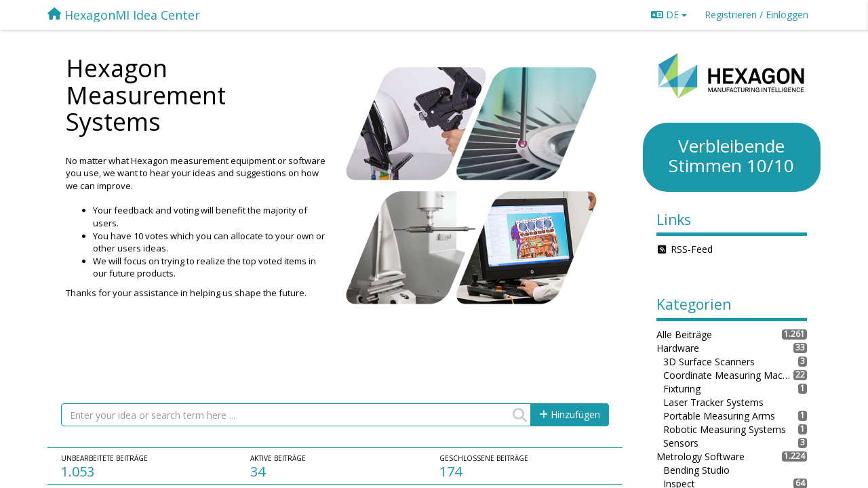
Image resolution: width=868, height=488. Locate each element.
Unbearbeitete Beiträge (104, 458)
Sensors (681, 443)
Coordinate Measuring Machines (729, 375)
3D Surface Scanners (709, 362)
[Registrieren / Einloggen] (756, 15)
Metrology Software (701, 456)
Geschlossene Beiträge (484, 458)
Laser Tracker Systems (713, 402)
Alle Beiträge (684, 334)
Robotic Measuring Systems (725, 429)
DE (669, 15)
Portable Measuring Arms (719, 416)
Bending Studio (696, 470)
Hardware (678, 348)
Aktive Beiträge (278, 458)
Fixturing (682, 389)
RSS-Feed (692, 249)
